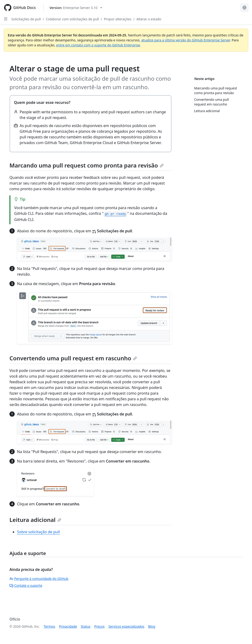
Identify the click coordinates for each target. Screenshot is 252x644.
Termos (50, 626)
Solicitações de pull (26, 19)
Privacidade (68, 626)
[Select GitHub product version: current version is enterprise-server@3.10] (76, 8)
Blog (152, 626)
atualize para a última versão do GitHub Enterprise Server (186, 40)
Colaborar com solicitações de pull (72, 19)
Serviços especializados (126, 626)
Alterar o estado (149, 19)
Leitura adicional (35, 520)
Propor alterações (118, 19)
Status (86, 626)
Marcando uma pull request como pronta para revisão (87, 165)
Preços (100, 626)
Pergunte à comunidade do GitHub (39, 579)
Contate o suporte (26, 585)
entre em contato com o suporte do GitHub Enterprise (98, 45)
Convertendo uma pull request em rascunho (73, 358)
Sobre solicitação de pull (38, 532)
